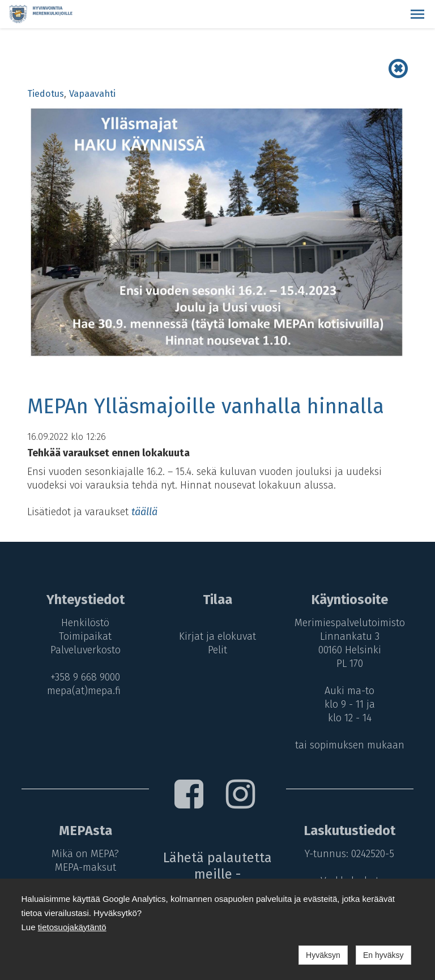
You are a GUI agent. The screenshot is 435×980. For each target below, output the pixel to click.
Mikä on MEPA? (85, 854)
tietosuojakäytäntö (72, 927)
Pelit (217, 650)
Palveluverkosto (86, 650)
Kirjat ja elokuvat (217, 636)
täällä (144, 512)
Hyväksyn (323, 955)
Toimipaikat (85, 636)
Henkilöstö (85, 623)
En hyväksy (383, 955)
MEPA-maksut (86, 867)
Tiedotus (46, 94)
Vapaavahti (92, 94)
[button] (417, 14)
